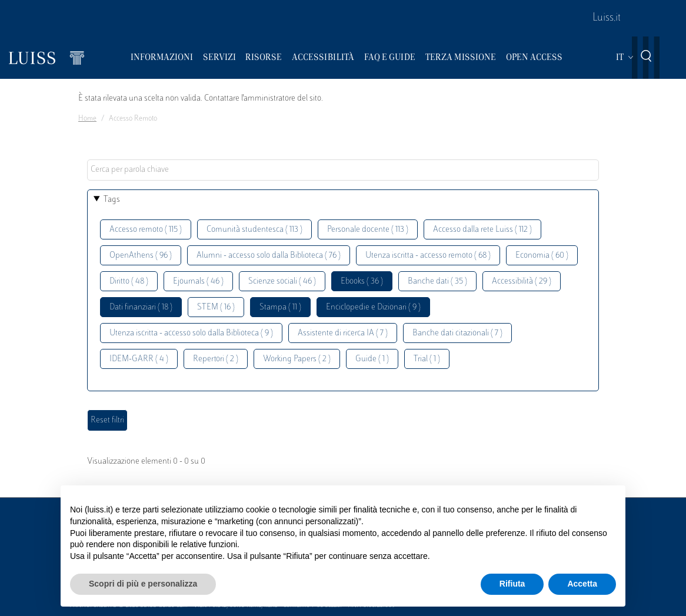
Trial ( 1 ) (427, 359)
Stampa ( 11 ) (280, 307)
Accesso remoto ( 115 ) (146, 230)
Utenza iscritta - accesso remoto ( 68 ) (428, 256)
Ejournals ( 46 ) (198, 282)
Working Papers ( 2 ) (297, 359)
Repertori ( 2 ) (216, 359)
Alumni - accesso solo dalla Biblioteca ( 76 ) (269, 256)
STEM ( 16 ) (216, 307)
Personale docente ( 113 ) (368, 230)
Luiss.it (607, 18)
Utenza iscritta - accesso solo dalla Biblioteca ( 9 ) (191, 333)
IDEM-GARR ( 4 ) (139, 359)
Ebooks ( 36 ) (362, 282)
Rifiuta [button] (512, 584)
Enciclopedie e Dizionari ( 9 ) (373, 307)
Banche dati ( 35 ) (437, 282)
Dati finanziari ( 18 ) (141, 307)
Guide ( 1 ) (372, 359)
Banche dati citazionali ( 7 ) (457, 333)
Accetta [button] (582, 584)
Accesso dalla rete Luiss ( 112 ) (482, 230)
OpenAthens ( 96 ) (141, 256)
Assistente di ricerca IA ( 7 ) (343, 333)
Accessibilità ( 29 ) (522, 282)
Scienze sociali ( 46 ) (282, 282)
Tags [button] (112, 200)
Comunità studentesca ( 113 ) (254, 230)
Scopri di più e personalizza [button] (143, 584)
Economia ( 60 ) (542, 256)
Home (87, 119)
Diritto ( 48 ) (129, 282)
